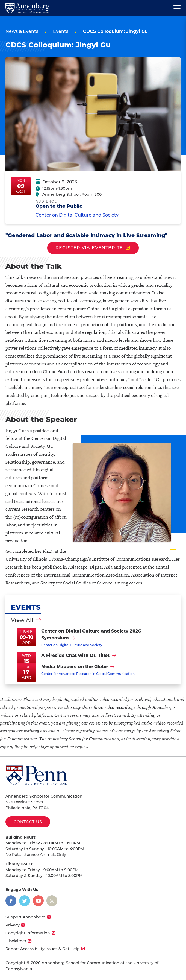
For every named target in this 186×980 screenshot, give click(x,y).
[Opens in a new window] (11, 901)
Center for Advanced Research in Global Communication (88, 674)
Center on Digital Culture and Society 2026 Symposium (91, 634)
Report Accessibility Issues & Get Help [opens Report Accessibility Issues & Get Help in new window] (43, 949)
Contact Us (28, 822)
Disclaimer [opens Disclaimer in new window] (16, 941)
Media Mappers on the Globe (74, 667)
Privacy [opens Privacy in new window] (13, 925)
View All (22, 620)
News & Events (22, 31)
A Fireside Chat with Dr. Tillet (75, 655)
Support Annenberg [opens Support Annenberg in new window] (26, 917)
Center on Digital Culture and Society (77, 220)
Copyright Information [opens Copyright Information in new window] (28, 933)
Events (61, 31)
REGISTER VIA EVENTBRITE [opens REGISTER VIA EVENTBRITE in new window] (89, 248)
